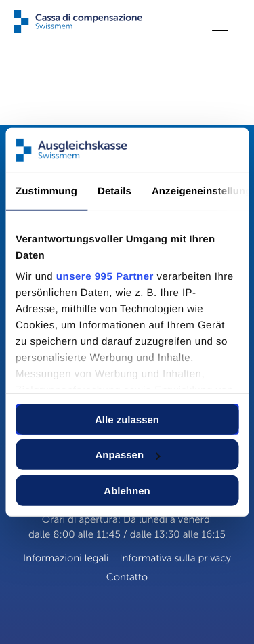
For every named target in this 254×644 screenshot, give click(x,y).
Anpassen (127, 455)
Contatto (127, 578)
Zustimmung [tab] (46, 191)
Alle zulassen (127, 420)
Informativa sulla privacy (175, 559)
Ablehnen (127, 491)
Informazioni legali (66, 559)
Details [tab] (114, 191)
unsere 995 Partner (105, 277)
